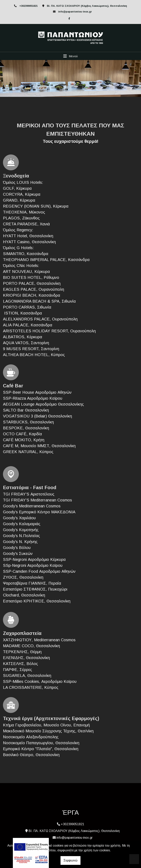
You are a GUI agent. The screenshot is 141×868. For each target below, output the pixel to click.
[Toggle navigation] (70, 56)
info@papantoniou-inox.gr (75, 12)
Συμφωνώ (70, 860)
